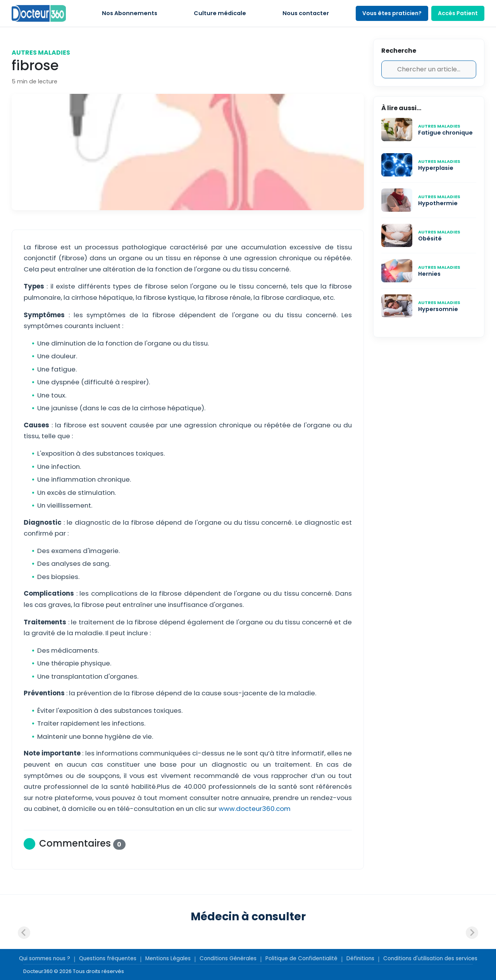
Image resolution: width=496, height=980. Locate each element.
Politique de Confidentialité (301, 958)
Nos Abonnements (130, 13)
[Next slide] (472, 933)
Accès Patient (458, 13)
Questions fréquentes (108, 958)
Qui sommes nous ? (45, 958)
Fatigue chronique (445, 133)
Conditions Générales (228, 958)
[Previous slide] (24, 933)
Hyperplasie (436, 168)
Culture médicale (220, 13)
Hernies (429, 274)
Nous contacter (306, 13)
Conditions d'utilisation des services (430, 958)
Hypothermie (438, 203)
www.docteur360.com (255, 809)
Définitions (360, 958)
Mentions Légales (168, 958)
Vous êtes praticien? (392, 13)
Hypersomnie (438, 309)
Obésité (430, 239)
